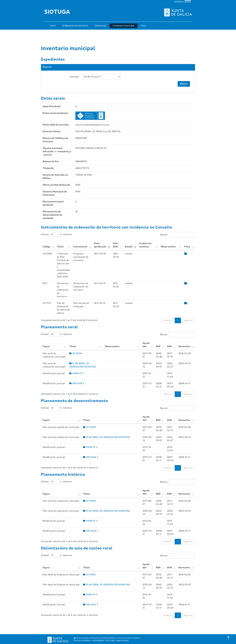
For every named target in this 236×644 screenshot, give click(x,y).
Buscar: (178, 235)
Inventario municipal (123, 26)
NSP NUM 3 (77, 384)
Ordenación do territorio (75, 26)
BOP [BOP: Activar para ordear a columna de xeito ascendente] (158, 346)
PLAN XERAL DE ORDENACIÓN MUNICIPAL (107, 437)
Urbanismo (100, 26)
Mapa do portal (123, 641)
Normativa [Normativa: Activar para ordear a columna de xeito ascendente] (184, 346)
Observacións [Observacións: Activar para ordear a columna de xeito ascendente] (168, 247)
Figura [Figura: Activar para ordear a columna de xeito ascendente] (46, 346)
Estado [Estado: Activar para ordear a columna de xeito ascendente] (129, 247)
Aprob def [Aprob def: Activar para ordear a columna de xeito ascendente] (146, 345)
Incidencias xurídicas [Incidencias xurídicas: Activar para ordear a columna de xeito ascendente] (145, 245)
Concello (74, 77)
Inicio (53, 26)
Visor (144, 26)
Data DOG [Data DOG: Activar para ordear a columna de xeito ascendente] (116, 245)
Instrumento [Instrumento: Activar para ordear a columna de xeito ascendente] (80, 247)
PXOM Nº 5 (76, 374)
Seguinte (188, 320)
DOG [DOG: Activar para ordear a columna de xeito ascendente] (169, 346)
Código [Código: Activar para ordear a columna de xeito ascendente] (46, 247)
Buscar (184, 84)
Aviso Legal (110, 641)
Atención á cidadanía (82, 641)
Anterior (168, 320)
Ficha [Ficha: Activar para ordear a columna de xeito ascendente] (187, 247)
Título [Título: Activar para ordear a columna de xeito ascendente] (60, 247)
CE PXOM (76, 354)
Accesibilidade (98, 641)
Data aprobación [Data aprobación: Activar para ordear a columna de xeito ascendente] (100, 245)
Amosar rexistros (57, 234)
